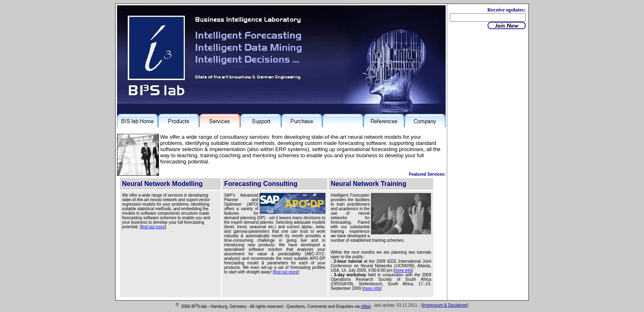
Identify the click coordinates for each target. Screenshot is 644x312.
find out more (153, 227)
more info (403, 270)
